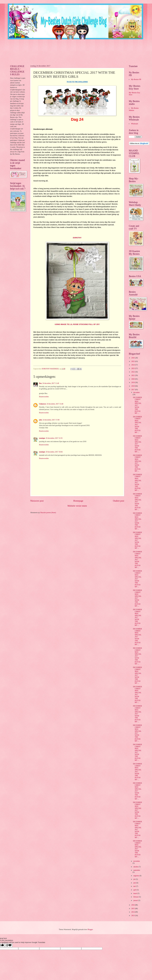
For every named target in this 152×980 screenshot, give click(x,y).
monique (42, 438)
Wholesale (135, 124)
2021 (133, 375)
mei (135, 886)
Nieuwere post (37, 501)
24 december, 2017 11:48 (51, 383)
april (135, 890)
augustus (136, 876)
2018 (133, 386)
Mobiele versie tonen (77, 506)
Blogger (90, 929)
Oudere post (119, 501)
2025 (133, 361)
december (137, 392)
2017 (133, 390)
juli (135, 879)
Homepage (78, 501)
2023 (133, 368)
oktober (136, 867)
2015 (133, 909)
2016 (133, 905)
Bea (40, 383)
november (137, 861)
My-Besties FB (136, 79)
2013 (133, 916)
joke (41, 420)
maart (135, 893)
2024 (133, 365)
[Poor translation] (9, 945)
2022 (133, 372)
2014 (133, 912)
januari (136, 900)
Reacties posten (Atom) (48, 513)
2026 (133, 358)
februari (136, 897)
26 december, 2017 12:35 (54, 438)
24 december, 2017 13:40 (55, 404)
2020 (133, 379)
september (137, 870)
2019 (133, 382)
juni (135, 883)
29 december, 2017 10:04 (54, 452)
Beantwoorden (44, 397)
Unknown (43, 404)
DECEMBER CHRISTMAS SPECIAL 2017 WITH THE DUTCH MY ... (137, 405)
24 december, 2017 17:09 (51, 420)
